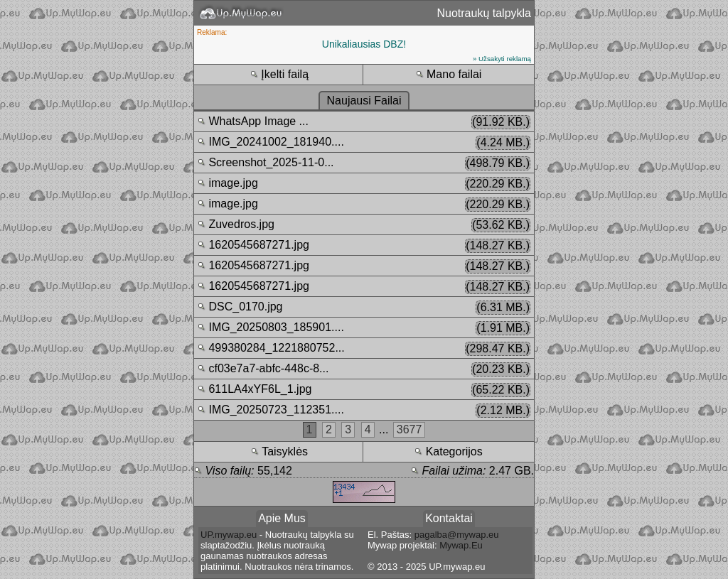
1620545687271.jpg (364, 246)
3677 (409, 429)
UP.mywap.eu (229, 535)
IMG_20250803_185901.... (364, 328)
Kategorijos (449, 451)
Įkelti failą (279, 74)
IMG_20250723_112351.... (364, 411)
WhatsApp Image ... (364, 122)
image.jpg (364, 184)
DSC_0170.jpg (364, 308)
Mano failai (449, 74)
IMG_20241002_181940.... (364, 143)
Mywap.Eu (461, 545)
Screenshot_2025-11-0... (364, 163)
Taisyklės (279, 451)
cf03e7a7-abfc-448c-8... (364, 369)
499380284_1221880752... (364, 349)
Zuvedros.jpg (364, 225)
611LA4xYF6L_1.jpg (364, 390)
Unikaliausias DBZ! (364, 44)
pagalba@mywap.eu (457, 535)
